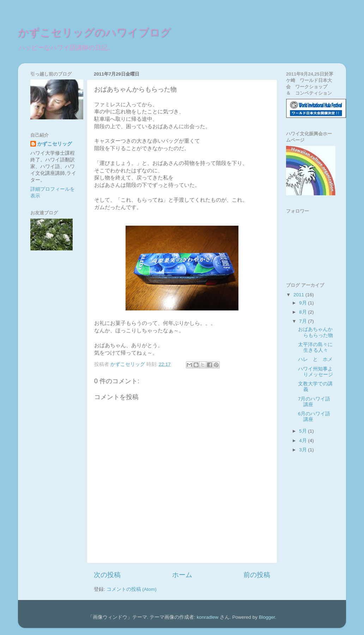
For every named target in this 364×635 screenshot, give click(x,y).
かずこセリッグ (55, 144)
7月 (304, 321)
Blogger (267, 617)
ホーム (182, 575)
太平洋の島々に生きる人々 (315, 347)
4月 (304, 441)
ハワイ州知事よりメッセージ (316, 372)
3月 (304, 450)
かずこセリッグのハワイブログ (95, 33)
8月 (304, 312)
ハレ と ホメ (315, 359)
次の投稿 (107, 575)
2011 (299, 295)
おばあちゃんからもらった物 (316, 332)
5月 (304, 431)
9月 (304, 303)
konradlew (208, 617)
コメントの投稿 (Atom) (132, 589)
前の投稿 (257, 575)
